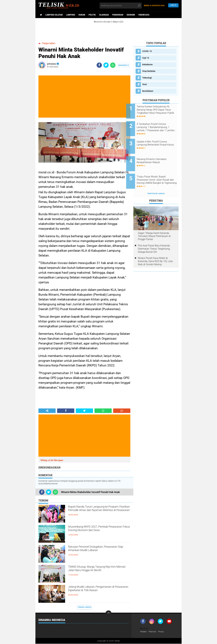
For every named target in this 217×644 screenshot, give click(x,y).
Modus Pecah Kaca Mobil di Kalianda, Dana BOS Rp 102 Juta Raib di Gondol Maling (155, 250)
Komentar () (124, 65)
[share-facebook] (99, 65)
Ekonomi (131, 15)
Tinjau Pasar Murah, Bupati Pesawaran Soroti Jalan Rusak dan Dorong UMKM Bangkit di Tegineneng (158, 171)
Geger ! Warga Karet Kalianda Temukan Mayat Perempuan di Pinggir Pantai (154, 225)
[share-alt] (47, 411)
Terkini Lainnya (84, 607)
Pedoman (154, 632)
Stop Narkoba (149, 71)
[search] (121, 6)
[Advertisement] (112, 30)
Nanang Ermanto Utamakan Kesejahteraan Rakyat (159, 154)
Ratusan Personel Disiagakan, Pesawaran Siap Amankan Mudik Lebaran (96, 552)
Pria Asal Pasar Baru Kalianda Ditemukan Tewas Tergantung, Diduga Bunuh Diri (154, 237)
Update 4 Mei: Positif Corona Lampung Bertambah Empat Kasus (159, 140)
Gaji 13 (146, 58)
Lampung (71, 15)
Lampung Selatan (54, 15)
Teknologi (147, 78)
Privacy (164, 632)
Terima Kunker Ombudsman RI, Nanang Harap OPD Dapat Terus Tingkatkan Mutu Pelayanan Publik (159, 110)
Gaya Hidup (89, 631)
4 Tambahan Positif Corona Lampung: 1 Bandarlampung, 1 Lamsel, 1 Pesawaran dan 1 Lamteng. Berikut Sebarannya (160, 125)
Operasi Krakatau (115, 631)
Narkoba (88, 628)
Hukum (82, 15)
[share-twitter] (106, 65)
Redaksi (144, 632)
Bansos (110, 628)
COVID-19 (147, 51)
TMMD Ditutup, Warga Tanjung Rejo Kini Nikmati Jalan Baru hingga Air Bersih (99, 572)
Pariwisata (144, 15)
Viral (145, 84)
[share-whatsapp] (113, 65)
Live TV (173, 5)
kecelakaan (148, 91)
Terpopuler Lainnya (156, 182)
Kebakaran (147, 64)
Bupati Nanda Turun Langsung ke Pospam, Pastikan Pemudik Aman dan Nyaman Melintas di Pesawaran (99, 512)
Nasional (66, 628)
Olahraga (104, 15)
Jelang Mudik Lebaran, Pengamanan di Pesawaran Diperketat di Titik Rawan (99, 592)
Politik (92, 15)
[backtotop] (108, 613)
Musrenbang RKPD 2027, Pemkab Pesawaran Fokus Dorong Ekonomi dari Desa (98, 532)
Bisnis (42, 631)
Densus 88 (66, 631)
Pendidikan (118, 15)
